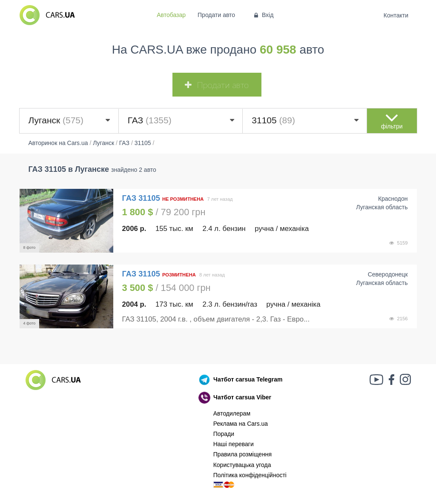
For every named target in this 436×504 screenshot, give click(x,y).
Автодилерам (232, 413)
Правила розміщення (243, 454)
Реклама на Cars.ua (241, 424)
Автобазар (171, 15)
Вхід (263, 15)
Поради (224, 434)
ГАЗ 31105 (142, 198)
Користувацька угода (242, 465)
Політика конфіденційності (250, 475)
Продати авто (216, 15)
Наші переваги (234, 444)
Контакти (396, 15)
